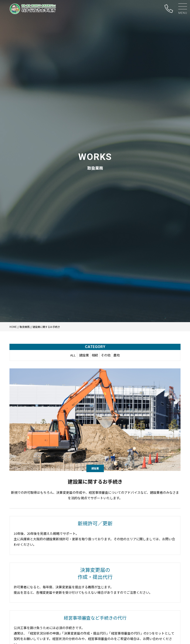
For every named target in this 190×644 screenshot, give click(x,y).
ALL (73, 355)
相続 (95, 355)
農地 (117, 355)
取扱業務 (25, 327)
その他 (106, 355)
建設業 (84, 355)
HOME (13, 327)
